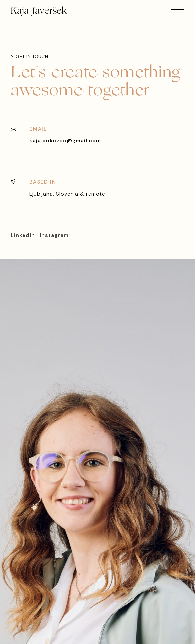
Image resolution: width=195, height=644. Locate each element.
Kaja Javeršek (39, 11)
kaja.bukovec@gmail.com (65, 141)
